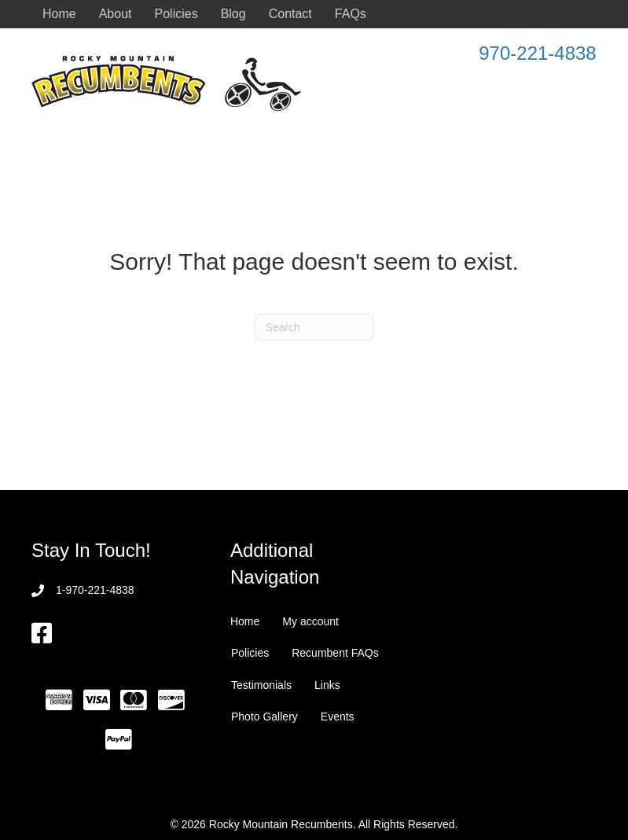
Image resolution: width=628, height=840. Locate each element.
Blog (233, 14)
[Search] (314, 327)
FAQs (351, 14)
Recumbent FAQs (335, 653)
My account (310, 621)
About (116, 14)
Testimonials (261, 685)
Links (327, 685)
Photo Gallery (264, 717)
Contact (290, 14)
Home (59, 14)
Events (338, 717)
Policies (176, 14)
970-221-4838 (537, 53)
